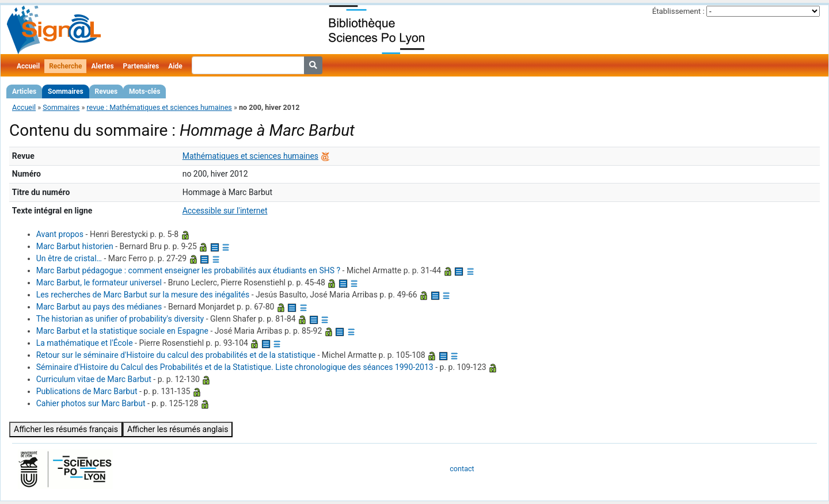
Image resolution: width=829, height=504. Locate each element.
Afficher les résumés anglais (178, 429)
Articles (24, 91)
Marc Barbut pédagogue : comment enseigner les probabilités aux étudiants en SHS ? (188, 270)
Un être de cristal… (69, 258)
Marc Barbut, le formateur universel (99, 282)
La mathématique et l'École (85, 343)
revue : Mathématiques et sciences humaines (159, 107)
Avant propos (60, 234)
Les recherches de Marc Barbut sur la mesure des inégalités (143, 295)
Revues (107, 91)
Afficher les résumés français (66, 429)
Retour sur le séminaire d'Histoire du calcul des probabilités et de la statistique (176, 355)
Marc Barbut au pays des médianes (99, 307)
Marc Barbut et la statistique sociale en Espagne (122, 331)
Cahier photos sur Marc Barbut (91, 403)
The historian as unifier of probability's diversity (120, 319)
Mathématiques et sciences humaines (250, 156)
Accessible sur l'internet (225, 211)
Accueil (28, 66)
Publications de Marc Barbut (87, 391)
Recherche (65, 66)
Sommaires (65, 91)
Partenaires (141, 66)
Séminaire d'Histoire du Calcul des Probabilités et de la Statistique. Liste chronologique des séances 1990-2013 (235, 367)
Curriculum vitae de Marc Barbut (94, 379)
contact (462, 469)
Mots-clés (144, 91)
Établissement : (678, 11)
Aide (175, 66)
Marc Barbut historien (75, 246)
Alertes (102, 66)
